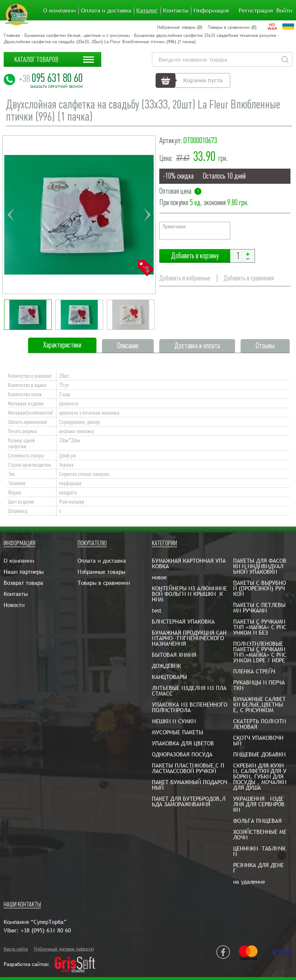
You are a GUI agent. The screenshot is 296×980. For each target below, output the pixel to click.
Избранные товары (101, 572)
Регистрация (256, 11)
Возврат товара (23, 583)
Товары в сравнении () (232, 27)
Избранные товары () (180, 27)
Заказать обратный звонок (56, 87)
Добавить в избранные (185, 278)
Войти (284, 11)
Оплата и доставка (106, 11)
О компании (59, 11)
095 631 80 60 (51, 78)
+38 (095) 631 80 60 (46, 930)
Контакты (176, 11)
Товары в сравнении (104, 583)
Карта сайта (16, 949)
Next (147, 215)
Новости (14, 605)
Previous (11, 215)
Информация (211, 11)
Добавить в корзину (195, 256)
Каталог (147, 11)
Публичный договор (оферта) (64, 949)
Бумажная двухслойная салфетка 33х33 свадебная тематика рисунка (205, 35)
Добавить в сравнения (249, 278)
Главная (12, 35)
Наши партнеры (24, 572)
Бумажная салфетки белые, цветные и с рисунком (77, 35)
